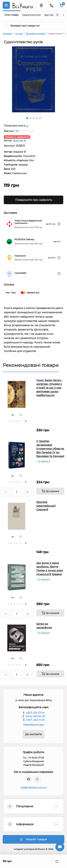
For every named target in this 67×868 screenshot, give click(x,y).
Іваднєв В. (20, 140)
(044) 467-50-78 (35, 716)
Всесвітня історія (36, 34)
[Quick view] (13, 415)
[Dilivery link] (59, 224)
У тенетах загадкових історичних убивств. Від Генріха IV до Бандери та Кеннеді (50, 449)
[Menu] (6, 5)
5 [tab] (40, 118)
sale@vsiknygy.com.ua (33, 787)
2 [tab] (30, 118)
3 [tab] (34, 118)
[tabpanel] (33, 79)
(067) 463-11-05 (35, 720)
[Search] (7, 26)
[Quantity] (17, 492)
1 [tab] (27, 118)
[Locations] (41, 5)
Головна (7, 34)
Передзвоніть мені (33, 724)
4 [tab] (37, 118)
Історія (19, 34)
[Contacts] (51, 5)
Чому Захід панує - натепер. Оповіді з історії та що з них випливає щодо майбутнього (49, 388)
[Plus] (28, 492)
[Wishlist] (21, 415)
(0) (17, 131)
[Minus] (6, 492)
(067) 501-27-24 (35, 713)
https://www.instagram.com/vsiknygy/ (37, 779)
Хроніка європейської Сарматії (46, 506)
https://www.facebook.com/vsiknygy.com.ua (29, 779)
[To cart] (50, 491)
